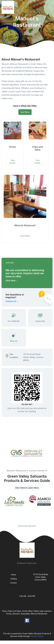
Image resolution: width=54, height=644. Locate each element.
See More (25, 112)
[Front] (8, 7)
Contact (13, 583)
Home (14, 575)
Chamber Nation (37, 636)
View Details (13, 162)
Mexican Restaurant (25, 225)
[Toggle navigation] (50, 7)
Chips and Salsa (38, 148)
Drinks (12, 147)
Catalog (14, 579)
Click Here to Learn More (27, 488)
